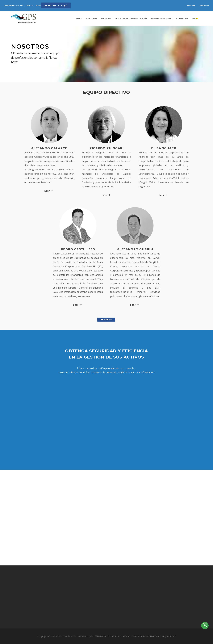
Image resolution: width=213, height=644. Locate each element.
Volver (106, 320)
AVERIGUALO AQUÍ (56, 5)
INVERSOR (204, 5)
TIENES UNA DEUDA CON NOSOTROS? (37, 5)
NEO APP (191, 5)
